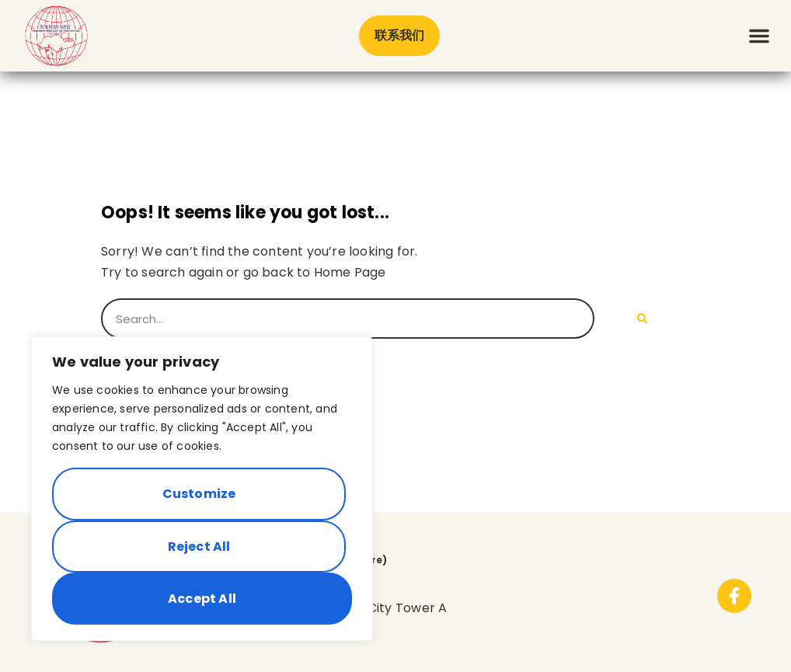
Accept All (202, 599)
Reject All (199, 547)
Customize (199, 494)
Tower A (423, 608)
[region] (202, 489)
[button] (759, 36)
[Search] (642, 319)
